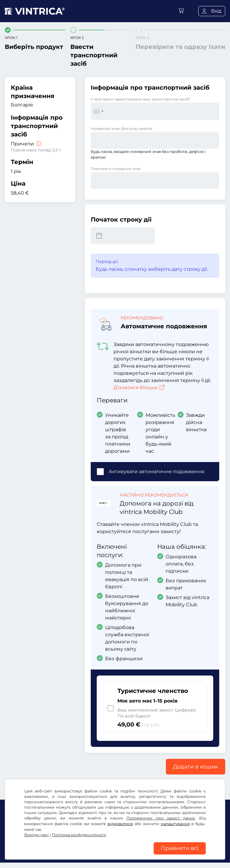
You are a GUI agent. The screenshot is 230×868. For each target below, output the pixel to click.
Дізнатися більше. (139, 388)
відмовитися (120, 820)
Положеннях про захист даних (161, 815)
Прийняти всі (180, 847)
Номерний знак (122, 128)
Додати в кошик (196, 767)
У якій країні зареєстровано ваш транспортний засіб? (141, 99)
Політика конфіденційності (79, 832)
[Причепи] (38, 144)
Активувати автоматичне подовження (157, 471)
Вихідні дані (37, 832)
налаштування (175, 820)
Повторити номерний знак (116, 169)
